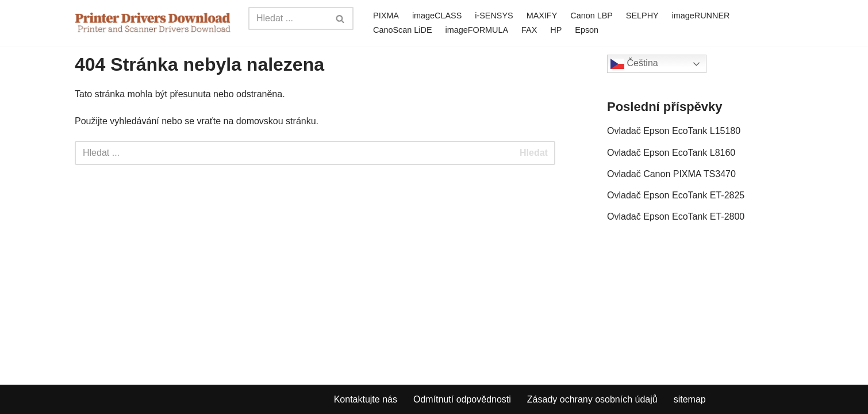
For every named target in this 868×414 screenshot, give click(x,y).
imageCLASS (437, 16)
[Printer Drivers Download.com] (153, 23)
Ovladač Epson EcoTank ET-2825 (676, 195)
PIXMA (386, 16)
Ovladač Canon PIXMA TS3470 (671, 174)
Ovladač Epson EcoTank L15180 (674, 131)
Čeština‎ (634, 64)
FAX (529, 30)
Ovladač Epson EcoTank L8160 (671, 153)
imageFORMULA (477, 30)
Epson (587, 30)
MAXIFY (542, 16)
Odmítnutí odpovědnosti (462, 399)
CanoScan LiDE (402, 30)
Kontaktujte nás (366, 399)
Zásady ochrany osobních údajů (592, 399)
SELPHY (642, 16)
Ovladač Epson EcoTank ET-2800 (676, 216)
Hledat (534, 153)
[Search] (288, 18)
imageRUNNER (701, 16)
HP (556, 30)
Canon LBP (592, 16)
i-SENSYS (494, 16)
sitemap (690, 399)
